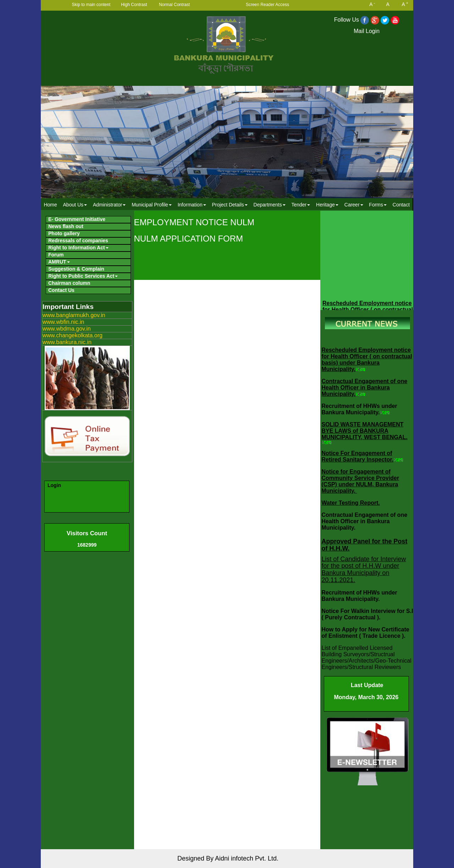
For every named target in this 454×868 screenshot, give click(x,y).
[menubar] (227, 204)
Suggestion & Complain (76, 269)
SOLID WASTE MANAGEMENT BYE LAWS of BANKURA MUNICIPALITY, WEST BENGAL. (365, 431)
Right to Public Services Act (83, 276)
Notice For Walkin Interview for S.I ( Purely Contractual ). (367, 614)
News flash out (66, 226)
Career (354, 205)
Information (192, 205)
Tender (301, 205)
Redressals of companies (78, 241)
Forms (378, 205)
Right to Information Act (78, 248)
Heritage (327, 205)
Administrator (109, 205)
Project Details (229, 205)
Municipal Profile (152, 205)
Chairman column (69, 283)
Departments (270, 205)
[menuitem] (50, 204)
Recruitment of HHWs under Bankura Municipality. (359, 409)
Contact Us (61, 290)
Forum (56, 255)
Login (54, 485)
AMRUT (59, 262)
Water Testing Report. (351, 503)
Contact (401, 205)
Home (50, 205)
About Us (75, 205)
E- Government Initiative (77, 219)
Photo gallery (64, 233)
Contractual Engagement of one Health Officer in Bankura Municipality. (365, 388)
